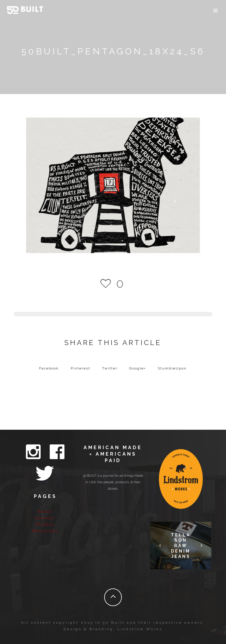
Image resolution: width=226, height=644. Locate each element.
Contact (45, 518)
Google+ (138, 368)
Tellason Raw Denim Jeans (181, 546)
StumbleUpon (172, 368)
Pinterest (80, 368)
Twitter (110, 368)
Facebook (49, 368)
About (45, 512)
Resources (45, 531)
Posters (45, 525)
